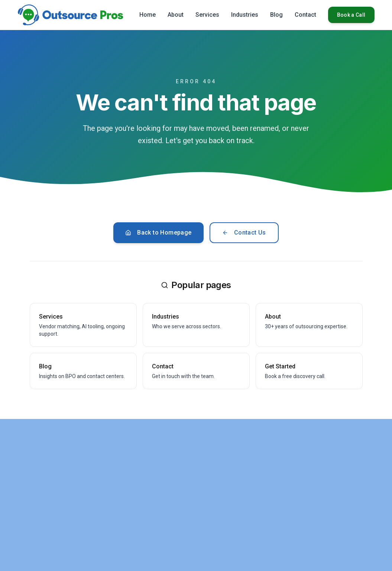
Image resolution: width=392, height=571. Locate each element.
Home (148, 15)
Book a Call (351, 15)
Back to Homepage (158, 233)
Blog (276, 15)
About (176, 15)
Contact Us (244, 233)
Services (207, 15)
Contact (305, 15)
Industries (245, 15)
